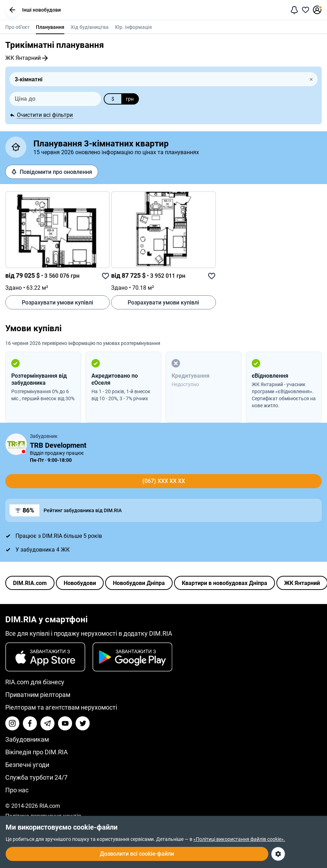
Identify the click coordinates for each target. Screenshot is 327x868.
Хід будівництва (90, 27)
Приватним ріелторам (38, 695)
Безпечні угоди (27, 765)
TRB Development (58, 445)
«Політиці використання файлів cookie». (239, 839)
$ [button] (113, 99)
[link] (57, 230)
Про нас (17, 790)
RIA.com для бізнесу (35, 682)
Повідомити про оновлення (52, 172)
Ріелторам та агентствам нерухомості (61, 707)
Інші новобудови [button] (33, 10)
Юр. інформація (133, 27)
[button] (12, 10)
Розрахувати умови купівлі (57, 303)
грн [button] (130, 99)
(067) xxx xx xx (164, 481)
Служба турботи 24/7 (36, 777)
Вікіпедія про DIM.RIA (37, 752)
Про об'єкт (17, 27)
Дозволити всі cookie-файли (137, 854)
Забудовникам (27, 739)
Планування (50, 27)
